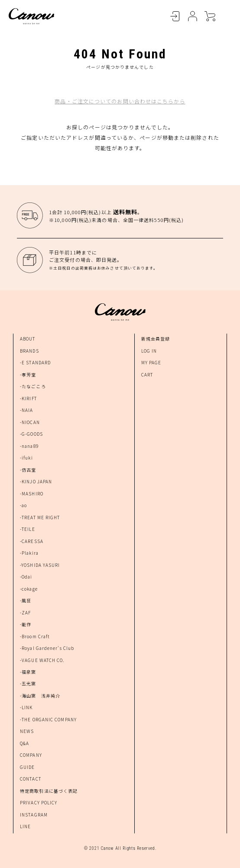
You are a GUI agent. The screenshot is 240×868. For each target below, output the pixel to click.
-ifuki (26, 458)
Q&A (24, 743)
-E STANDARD (35, 362)
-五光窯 (28, 683)
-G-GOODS (31, 434)
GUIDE (28, 767)
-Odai (26, 577)
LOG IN (149, 351)
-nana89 (29, 446)
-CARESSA (32, 541)
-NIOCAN (30, 422)
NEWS (27, 731)
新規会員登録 (156, 339)
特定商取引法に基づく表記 (49, 791)
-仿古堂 (28, 470)
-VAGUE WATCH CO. (42, 660)
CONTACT (31, 779)
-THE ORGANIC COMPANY (48, 719)
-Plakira (29, 553)
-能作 (26, 624)
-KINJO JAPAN (36, 481)
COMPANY (31, 755)
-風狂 (26, 600)
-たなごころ (33, 386)
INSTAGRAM (34, 815)
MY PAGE (151, 362)
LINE (25, 826)
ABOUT (28, 339)
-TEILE (28, 529)
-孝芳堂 (28, 375)
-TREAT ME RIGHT (40, 517)
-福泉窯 (28, 672)
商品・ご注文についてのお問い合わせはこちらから (120, 101)
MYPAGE (192, 16)
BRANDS (29, 351)
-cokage (29, 589)
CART (210, 16)
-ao (23, 505)
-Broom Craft (35, 636)
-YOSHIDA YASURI (40, 565)
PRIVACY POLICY (39, 802)
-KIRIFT (28, 398)
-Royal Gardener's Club (47, 648)
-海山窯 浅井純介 (40, 696)
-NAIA (27, 410)
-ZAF (25, 612)
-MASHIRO (32, 493)
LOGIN (175, 16)
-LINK (26, 707)
